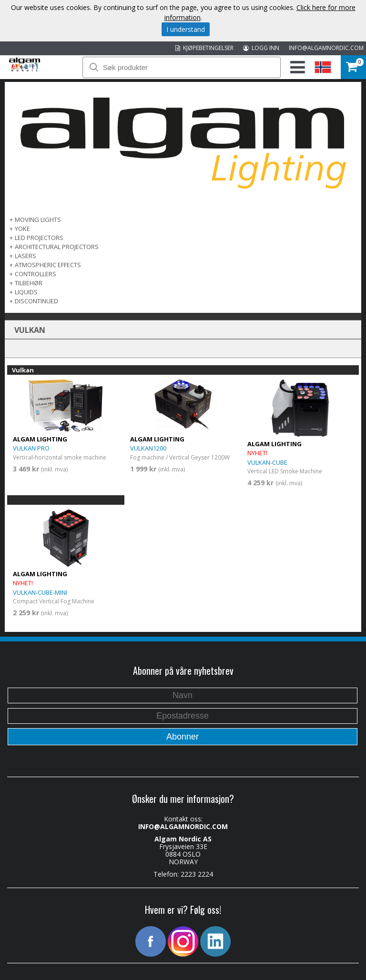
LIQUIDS (26, 292)
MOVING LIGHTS (38, 220)
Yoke (22, 229)
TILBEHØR (29, 283)
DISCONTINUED (36, 301)
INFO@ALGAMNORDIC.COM (326, 48)
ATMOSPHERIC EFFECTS (48, 265)
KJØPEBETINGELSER (204, 48)
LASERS (25, 256)
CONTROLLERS (36, 274)
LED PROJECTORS (39, 238)
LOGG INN (261, 48)
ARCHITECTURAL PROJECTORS (57, 247)
